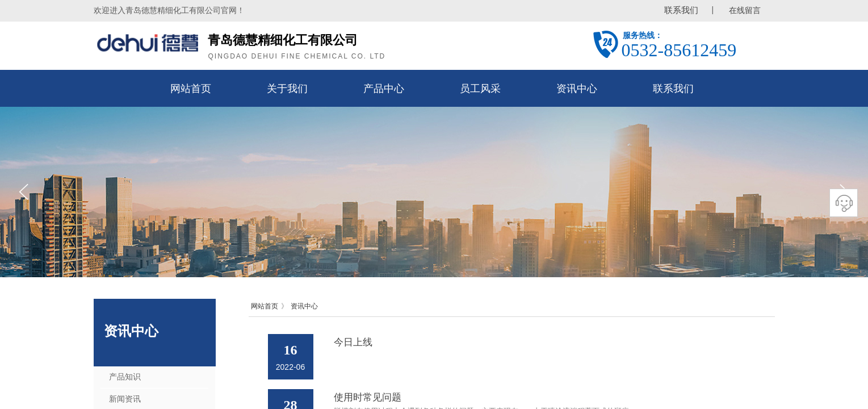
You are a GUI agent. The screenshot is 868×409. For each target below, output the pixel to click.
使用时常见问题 (368, 397)
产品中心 (384, 89)
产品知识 (125, 377)
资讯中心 (577, 89)
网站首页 (191, 89)
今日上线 (353, 342)
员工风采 (480, 89)
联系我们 (673, 89)
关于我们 (287, 89)
